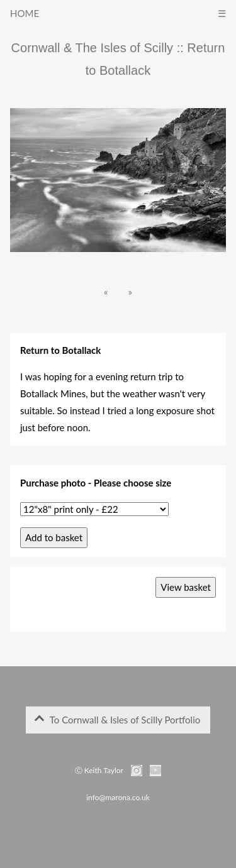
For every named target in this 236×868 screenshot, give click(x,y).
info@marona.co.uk (118, 797)
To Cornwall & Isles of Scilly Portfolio (117, 720)
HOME (25, 13)
